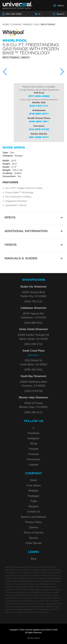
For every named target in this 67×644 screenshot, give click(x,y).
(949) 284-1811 (33, 370)
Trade (33, 501)
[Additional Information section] (33, 231)
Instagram (33, 438)
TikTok (34, 444)
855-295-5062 (22, 590)
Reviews (33, 506)
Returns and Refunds (34, 517)
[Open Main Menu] (59, 5)
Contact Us (33, 512)
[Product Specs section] (33, 218)
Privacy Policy (33, 522)
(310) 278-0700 (33, 391)
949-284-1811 (39, 121)
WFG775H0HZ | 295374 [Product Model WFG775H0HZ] (16, 58)
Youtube (33, 449)
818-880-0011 (39, 114)
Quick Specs (14, 147)
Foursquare (34, 459)
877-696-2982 (39, 96)
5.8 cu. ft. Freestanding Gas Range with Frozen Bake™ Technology (31, 49)
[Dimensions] (33, 165)
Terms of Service (34, 533)
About (33, 480)
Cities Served (33, 543)
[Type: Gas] (33, 153)
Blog (33, 559)
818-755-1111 (39, 106)
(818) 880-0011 (33, 323)
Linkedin (33, 465)
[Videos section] (33, 245)
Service (34, 538)
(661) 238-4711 (33, 344)
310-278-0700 (39, 129)
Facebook (34, 433)
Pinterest (33, 454)
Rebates (33, 491)
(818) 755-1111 (33, 301)
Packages (34, 496)
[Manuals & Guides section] (33, 259)
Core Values (33, 485)
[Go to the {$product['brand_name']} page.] (13, 33)
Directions (33, 355)
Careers (33, 527)
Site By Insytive (33, 638)
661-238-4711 (39, 137)
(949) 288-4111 (33, 412)
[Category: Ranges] (33, 156)
